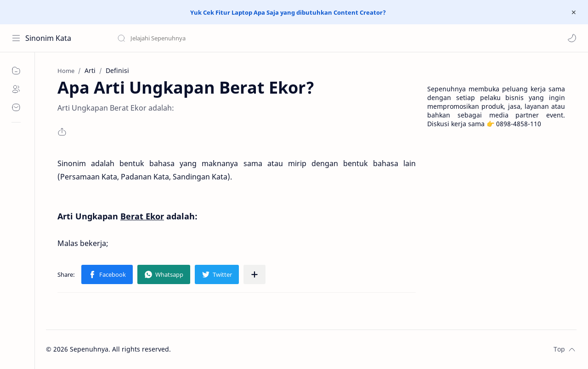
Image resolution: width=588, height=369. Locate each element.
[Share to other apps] (254, 274)
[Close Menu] (574, 12)
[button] (572, 38)
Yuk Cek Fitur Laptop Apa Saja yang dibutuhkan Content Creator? (288, 12)
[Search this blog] (191, 38)
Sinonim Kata (48, 38)
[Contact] (16, 107)
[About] (16, 89)
